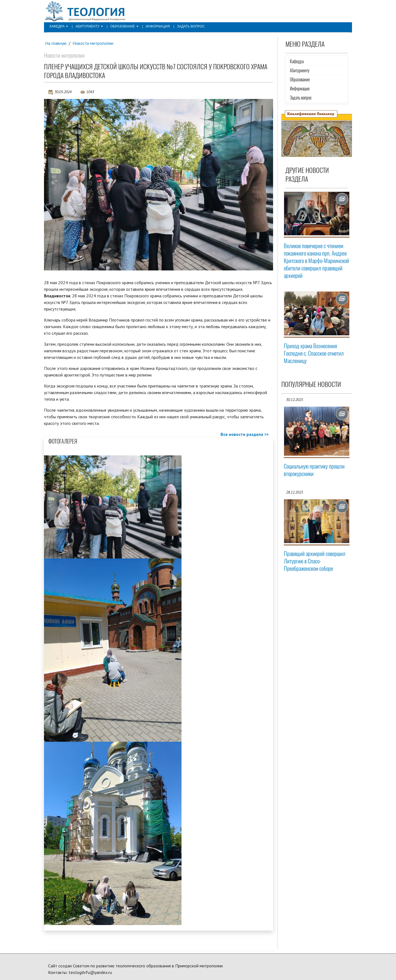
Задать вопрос (191, 26)
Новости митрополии (93, 43)
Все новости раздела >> (245, 434)
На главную (56, 43)
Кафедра (59, 26)
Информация (158, 26)
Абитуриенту (89, 26)
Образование (124, 26)
